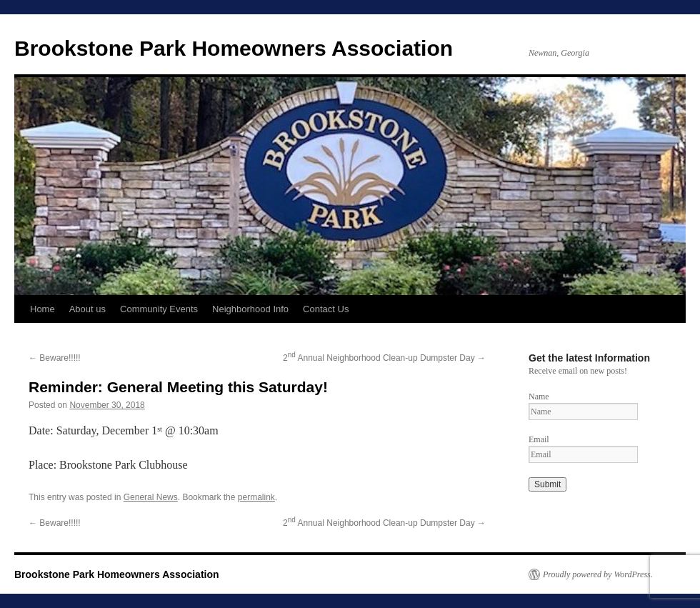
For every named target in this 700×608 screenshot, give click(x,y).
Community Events (159, 309)
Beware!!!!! (55, 358)
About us (87, 309)
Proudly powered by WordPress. (598, 574)
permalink (256, 497)
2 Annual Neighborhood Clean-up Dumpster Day (384, 358)
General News (151, 497)
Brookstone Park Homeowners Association (234, 48)
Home (42, 309)
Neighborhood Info (250, 309)
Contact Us (326, 309)
